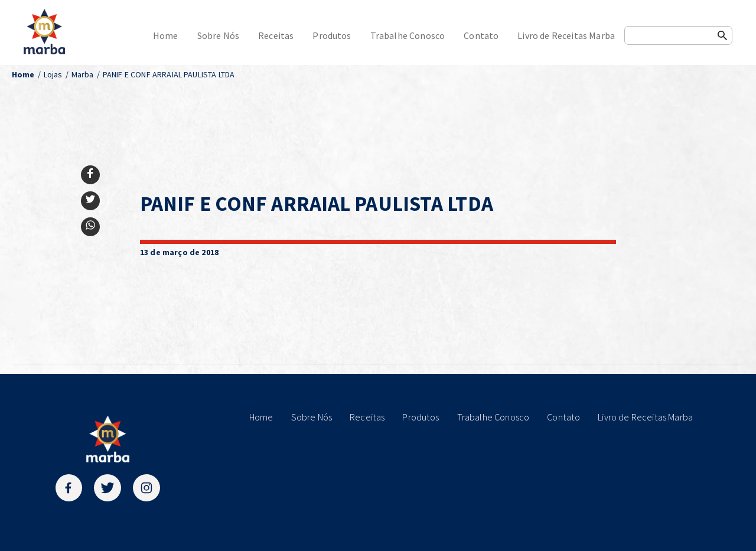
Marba (83, 74)
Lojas (53, 74)
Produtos (332, 35)
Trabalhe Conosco (408, 35)
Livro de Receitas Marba (566, 35)
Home (166, 35)
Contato (481, 35)
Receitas (276, 35)
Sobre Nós (218, 35)
